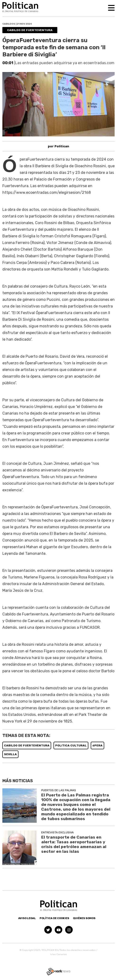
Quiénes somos (84, 918)
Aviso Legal (27, 918)
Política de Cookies (54, 918)
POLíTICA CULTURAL (71, 745)
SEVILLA (10, 754)
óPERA (97, 745)
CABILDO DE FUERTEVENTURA (27, 745)
